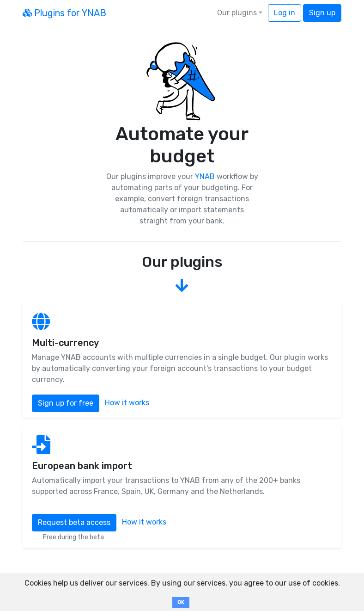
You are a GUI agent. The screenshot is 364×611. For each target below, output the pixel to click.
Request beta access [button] (74, 522)
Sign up (322, 13)
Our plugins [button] (237, 13)
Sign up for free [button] (66, 403)
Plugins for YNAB (64, 13)
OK (181, 602)
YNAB (205, 176)
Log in (285, 13)
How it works (127, 403)
